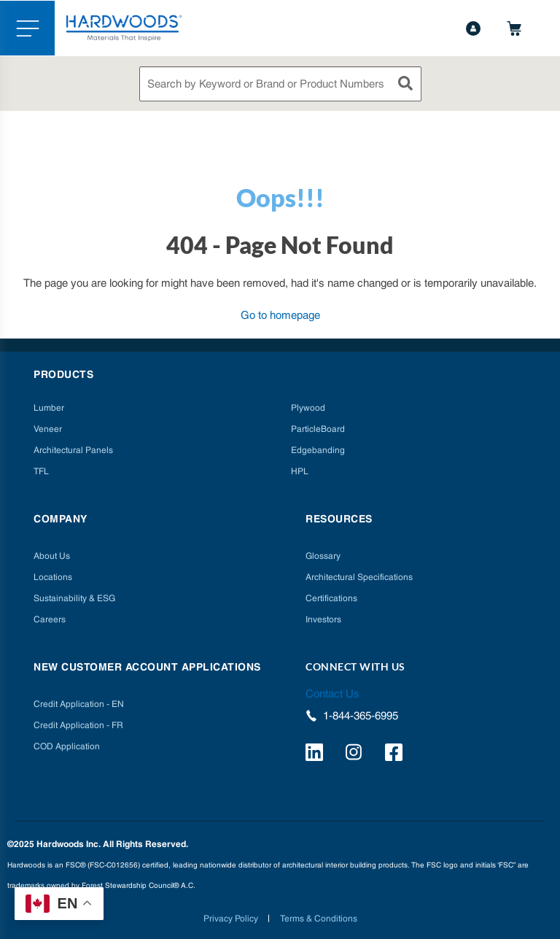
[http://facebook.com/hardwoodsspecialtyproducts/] (396, 754)
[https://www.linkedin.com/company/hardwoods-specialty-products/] (316, 754)
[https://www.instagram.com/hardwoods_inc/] (356, 754)
